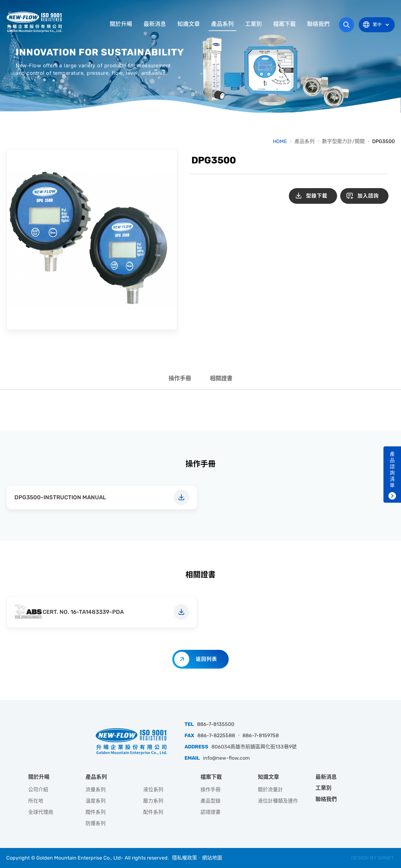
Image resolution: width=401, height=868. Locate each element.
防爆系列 (96, 823)
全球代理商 (41, 812)
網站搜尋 (346, 25)
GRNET (386, 858)
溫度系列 (96, 801)
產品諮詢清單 (392, 470)
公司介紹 (38, 790)
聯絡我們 (318, 24)
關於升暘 (121, 24)
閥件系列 (96, 812)
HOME (280, 141)
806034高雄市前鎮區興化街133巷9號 (254, 747)
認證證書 (211, 812)
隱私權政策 (185, 858)
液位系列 (153, 790)
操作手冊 (180, 378)
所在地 (36, 801)
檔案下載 (284, 24)
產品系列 (222, 24)
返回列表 (206, 659)
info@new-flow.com (226, 758)
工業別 (253, 24)
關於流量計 (270, 790)
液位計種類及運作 (278, 801)
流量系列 (96, 790)
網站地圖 (212, 858)
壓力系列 (153, 801)
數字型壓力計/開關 (343, 141)
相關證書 (221, 378)
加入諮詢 (368, 196)
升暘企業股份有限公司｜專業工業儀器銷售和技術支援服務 (35, 22)
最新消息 (155, 24)
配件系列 (153, 812)
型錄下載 (317, 196)
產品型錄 (211, 801)
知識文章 (189, 24)
